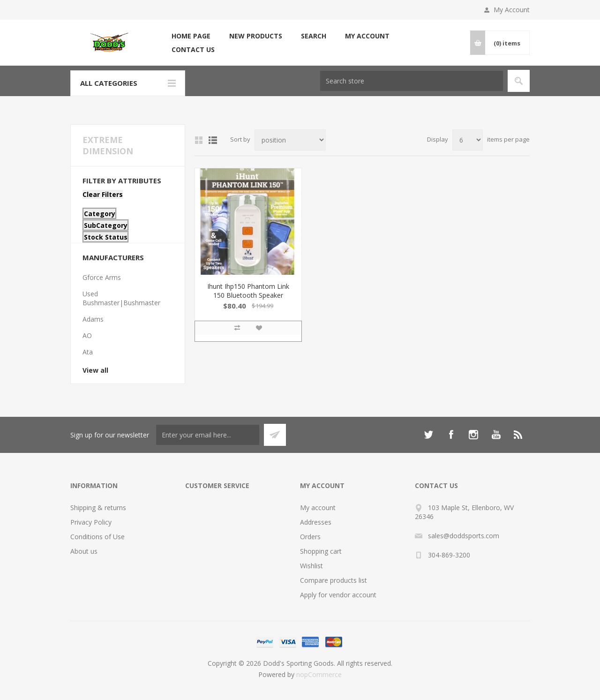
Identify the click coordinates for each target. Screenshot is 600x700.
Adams (93, 319)
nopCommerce (319, 674)
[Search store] (412, 81)
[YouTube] (496, 435)
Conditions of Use (97, 537)
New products (256, 36)
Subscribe (275, 435)
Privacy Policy (91, 522)
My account (367, 36)
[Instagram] (473, 435)
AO (87, 335)
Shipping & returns (98, 508)
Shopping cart (321, 551)
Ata (88, 352)
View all (95, 370)
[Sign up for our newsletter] (208, 435)
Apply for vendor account (338, 595)
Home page (191, 36)
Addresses (316, 522)
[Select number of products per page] (468, 140)
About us (84, 551)
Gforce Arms (102, 277)
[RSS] (518, 435)
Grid (199, 140)
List (213, 140)
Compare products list (334, 580)
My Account (512, 10)
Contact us (193, 49)
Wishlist (311, 566)
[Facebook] (451, 435)
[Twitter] (428, 435)
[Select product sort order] (290, 140)
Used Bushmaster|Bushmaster (121, 298)
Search (314, 36)
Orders (310, 537)
